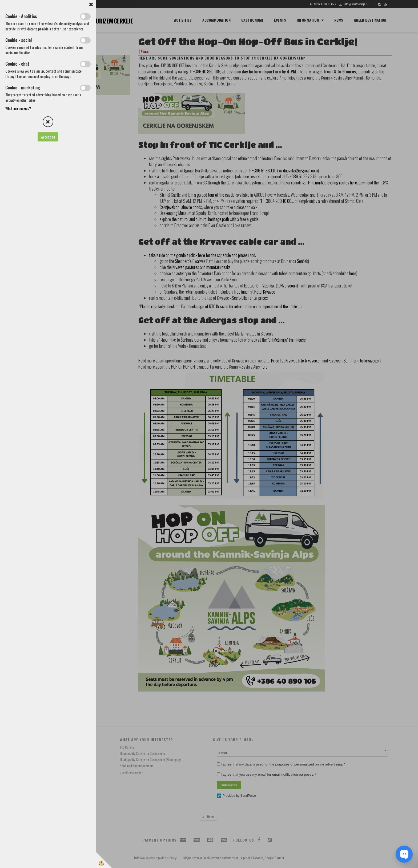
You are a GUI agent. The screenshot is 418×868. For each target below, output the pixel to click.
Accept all (48, 137)
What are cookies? (18, 108)
